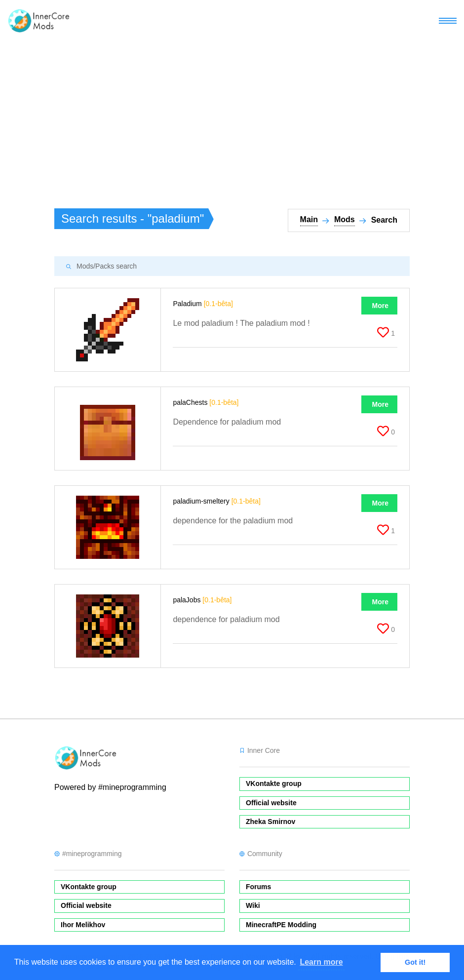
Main (309, 219)
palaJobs (202, 600)
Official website (271, 803)
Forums (258, 887)
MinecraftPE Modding (281, 925)
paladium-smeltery (216, 501)
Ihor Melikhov (83, 925)
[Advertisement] (232, 117)
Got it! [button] (415, 962)
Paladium (203, 304)
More (380, 306)
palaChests (206, 402)
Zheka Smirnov (271, 822)
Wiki (253, 905)
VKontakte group (274, 784)
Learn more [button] (321, 962)
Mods (345, 219)
